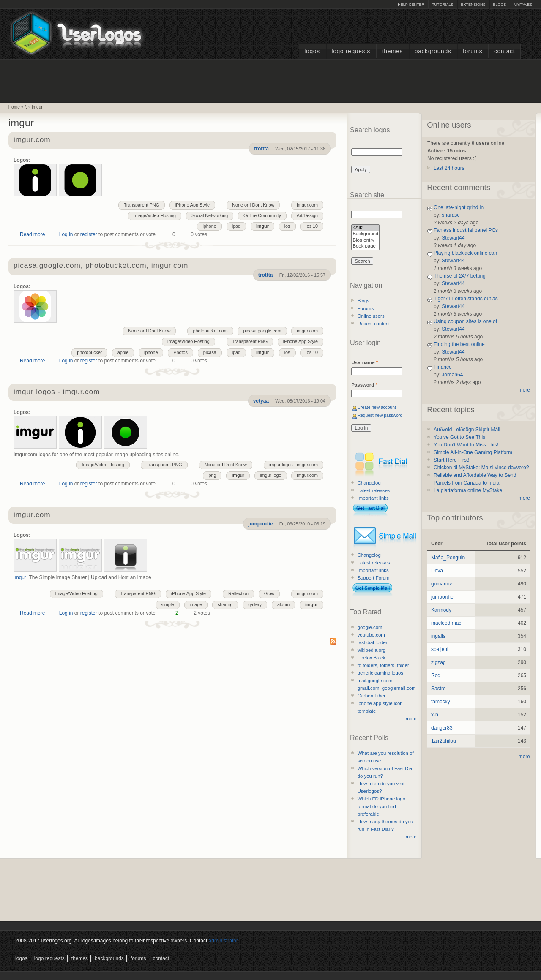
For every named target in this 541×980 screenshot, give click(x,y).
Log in (66, 234)
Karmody (441, 610)
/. (26, 107)
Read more (32, 234)
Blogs (499, 5)
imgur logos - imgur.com (57, 392)
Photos (180, 352)
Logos (312, 51)
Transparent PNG (142, 205)
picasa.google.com (262, 331)
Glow (269, 593)
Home (14, 107)
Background (365, 234)
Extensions (473, 5)
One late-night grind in (459, 207)
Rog (436, 675)
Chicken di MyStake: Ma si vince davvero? (481, 468)
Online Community (262, 215)
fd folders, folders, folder (383, 665)
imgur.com (32, 140)
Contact (504, 51)
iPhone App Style (192, 205)
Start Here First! (452, 460)
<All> (365, 228)
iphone (209, 226)
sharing (225, 604)
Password (364, 385)
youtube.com (371, 635)
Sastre (439, 689)
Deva (437, 571)
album (283, 604)
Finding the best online (459, 344)
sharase (451, 215)
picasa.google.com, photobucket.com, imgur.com (101, 266)
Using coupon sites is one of (465, 321)
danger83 (442, 728)
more (411, 719)
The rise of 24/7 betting (460, 276)
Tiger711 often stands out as (466, 299)
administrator (223, 941)
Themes (392, 51)
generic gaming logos (380, 673)
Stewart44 (453, 238)
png (212, 475)
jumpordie (260, 524)
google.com (370, 627)
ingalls (438, 636)
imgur (37, 107)
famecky (441, 702)
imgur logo (270, 475)
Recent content (374, 324)
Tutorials (443, 5)
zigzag (439, 662)
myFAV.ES (523, 5)
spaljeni (440, 649)
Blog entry (365, 241)
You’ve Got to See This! (460, 437)
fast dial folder (373, 642)
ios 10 (312, 226)
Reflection (238, 593)
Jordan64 (452, 375)
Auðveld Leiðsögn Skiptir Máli (467, 430)
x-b (435, 715)
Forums (473, 51)
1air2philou (444, 741)
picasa (210, 352)
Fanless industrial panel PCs (466, 230)
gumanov (441, 584)
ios (287, 226)
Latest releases (374, 490)
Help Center (411, 5)
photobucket (89, 352)
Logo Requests (351, 51)
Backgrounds (433, 51)
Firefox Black (372, 658)
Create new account (377, 407)
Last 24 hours (449, 168)
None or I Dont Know (253, 205)
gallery (255, 604)
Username (365, 362)
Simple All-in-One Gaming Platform (473, 452)
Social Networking (210, 215)
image (196, 604)
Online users (371, 316)
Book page (365, 246)
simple (168, 604)
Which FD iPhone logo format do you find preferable (381, 806)
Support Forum (374, 578)
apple (123, 352)
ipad (236, 226)
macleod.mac (446, 623)
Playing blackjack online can (465, 253)
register (89, 234)
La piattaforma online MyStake (468, 490)
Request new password (380, 415)
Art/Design (307, 215)
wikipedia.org (372, 650)
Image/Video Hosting (155, 215)
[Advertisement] (270, 80)
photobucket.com (210, 331)
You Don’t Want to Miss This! (466, 445)
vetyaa (261, 401)
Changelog (369, 483)
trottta (261, 149)
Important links (373, 498)
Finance (443, 367)
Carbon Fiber (372, 696)
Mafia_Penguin (448, 558)
